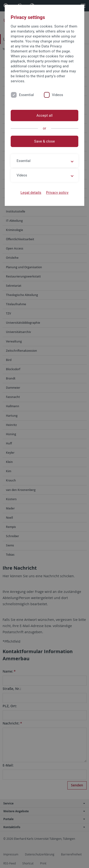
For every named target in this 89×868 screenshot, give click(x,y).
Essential (26, 95)
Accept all (44, 115)
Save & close (44, 141)
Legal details (31, 193)
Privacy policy (57, 193)
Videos (58, 95)
